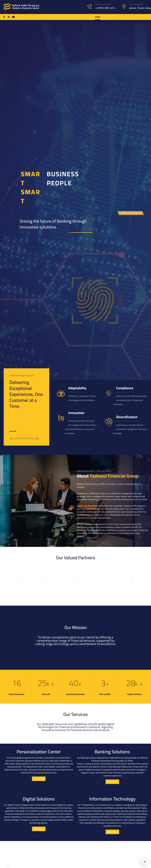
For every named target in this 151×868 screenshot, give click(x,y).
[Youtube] (13, 17)
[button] (8, 578)
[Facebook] (4, 17)
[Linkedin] (9, 17)
